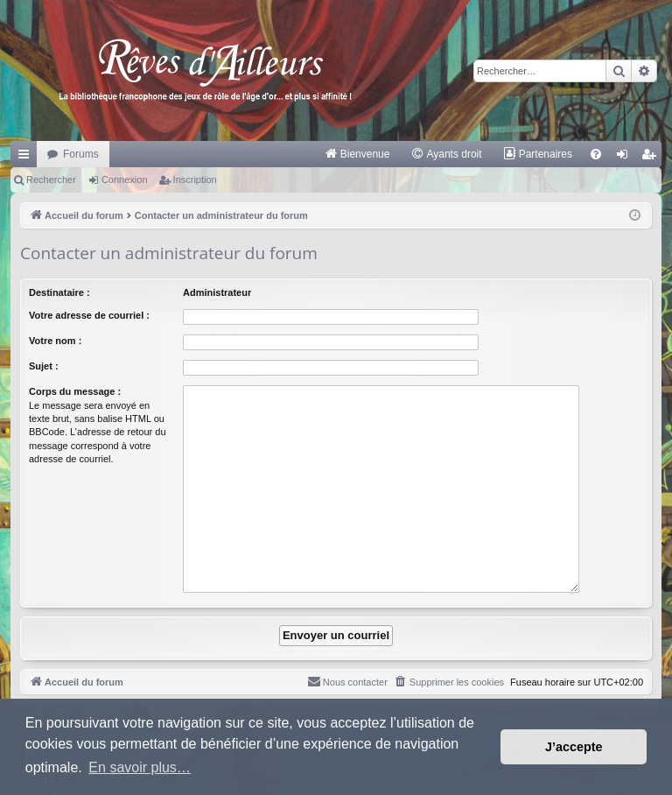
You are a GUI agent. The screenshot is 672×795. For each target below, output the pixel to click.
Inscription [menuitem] (652, 158)
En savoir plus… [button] (140, 767)
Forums (81, 154)
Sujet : (44, 366)
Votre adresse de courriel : (89, 315)
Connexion (125, 179)
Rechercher (51, 179)
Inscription (195, 179)
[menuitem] (357, 154)
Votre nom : (55, 341)
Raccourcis (27, 158)
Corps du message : (75, 391)
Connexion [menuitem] (626, 158)
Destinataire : (59, 292)
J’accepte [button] (574, 747)
